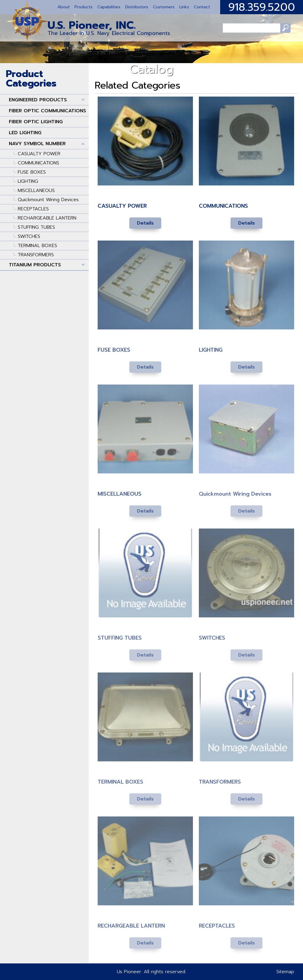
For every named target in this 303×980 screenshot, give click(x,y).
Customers (164, 7)
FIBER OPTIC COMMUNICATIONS (47, 111)
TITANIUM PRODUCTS (35, 265)
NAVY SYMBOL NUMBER (37, 144)
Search (285, 28)
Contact (202, 7)
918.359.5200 (262, 7)
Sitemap (285, 972)
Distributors (137, 7)
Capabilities (109, 7)
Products (84, 7)
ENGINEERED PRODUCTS (38, 100)
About (64, 7)
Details (145, 223)
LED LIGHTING (25, 133)
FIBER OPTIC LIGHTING (36, 122)
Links (184, 7)
